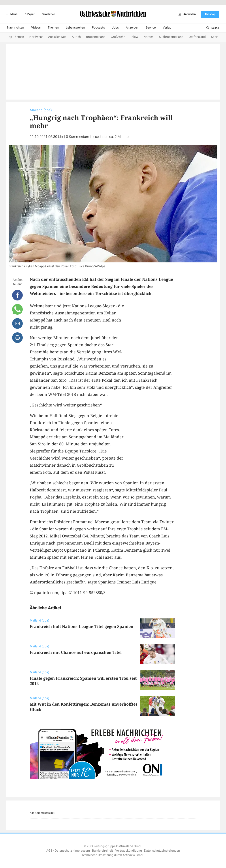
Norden (149, 37)
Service (151, 28)
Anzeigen (132, 28)
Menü (11, 14)
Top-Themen (16, 37)
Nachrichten (16, 28)
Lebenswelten (75, 28)
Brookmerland (96, 37)
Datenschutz (63, 851)
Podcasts (98, 28)
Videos (36, 28)
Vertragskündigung (129, 851)
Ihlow (134, 37)
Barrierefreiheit (103, 851)
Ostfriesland (197, 37)
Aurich (76, 37)
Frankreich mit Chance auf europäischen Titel (76, 652)
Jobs (115, 28)
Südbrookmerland (171, 37)
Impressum (82, 851)
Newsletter (48, 14)
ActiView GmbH (134, 855)
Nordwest (36, 37)
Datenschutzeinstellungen (162, 851)
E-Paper (30, 14)
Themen (53, 28)
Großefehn (118, 37)
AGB (49, 851)
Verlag (167, 28)
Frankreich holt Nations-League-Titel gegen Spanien (82, 626)
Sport (215, 37)
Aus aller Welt (57, 37)
